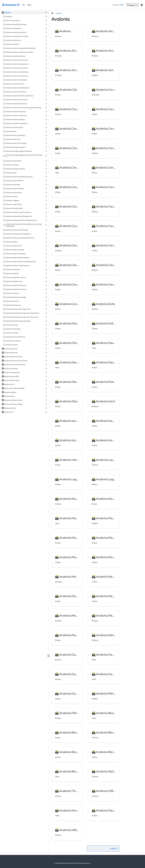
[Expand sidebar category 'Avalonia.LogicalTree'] (46, 204)
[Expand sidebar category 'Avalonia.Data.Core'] (46, 139)
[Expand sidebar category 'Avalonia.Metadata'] (46, 269)
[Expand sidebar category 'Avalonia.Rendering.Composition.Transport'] (46, 317)
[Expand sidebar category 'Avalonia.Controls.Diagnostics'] (46, 64)
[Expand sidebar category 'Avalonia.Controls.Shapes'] (46, 119)
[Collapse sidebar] (49, 656)
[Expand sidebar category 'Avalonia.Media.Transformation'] (46, 266)
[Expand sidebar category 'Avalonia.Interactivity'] (46, 192)
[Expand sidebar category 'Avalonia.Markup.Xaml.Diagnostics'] (46, 216)
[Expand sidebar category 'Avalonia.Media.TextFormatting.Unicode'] (46, 262)
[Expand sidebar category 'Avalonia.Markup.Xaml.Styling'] (46, 230)
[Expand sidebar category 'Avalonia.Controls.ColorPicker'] (46, 361)
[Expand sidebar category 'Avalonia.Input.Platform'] (46, 181)
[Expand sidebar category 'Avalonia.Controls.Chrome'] (46, 56)
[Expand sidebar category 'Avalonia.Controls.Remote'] (46, 112)
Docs (29, 5)
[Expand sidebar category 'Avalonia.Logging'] (46, 200)
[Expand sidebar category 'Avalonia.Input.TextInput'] (46, 189)
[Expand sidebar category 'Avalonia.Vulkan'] (46, 345)
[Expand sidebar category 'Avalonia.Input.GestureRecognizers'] (46, 177)
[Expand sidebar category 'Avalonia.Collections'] (46, 40)
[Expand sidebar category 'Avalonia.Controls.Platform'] (46, 92)
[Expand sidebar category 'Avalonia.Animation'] (46, 20)
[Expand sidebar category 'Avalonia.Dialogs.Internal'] (46, 169)
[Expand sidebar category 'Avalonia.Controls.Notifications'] (46, 88)
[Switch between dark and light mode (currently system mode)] (142, 5)
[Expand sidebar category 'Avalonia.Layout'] (46, 196)
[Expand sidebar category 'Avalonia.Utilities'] (46, 333)
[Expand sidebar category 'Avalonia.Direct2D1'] (46, 376)
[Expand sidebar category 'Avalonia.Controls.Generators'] (46, 76)
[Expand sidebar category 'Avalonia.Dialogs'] (46, 165)
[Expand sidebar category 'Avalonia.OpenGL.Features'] (46, 285)
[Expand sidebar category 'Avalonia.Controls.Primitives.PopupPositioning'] (46, 108)
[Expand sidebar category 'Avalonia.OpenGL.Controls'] (46, 277)
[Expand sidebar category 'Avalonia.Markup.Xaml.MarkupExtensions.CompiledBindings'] (46, 225)
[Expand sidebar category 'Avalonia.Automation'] (46, 28)
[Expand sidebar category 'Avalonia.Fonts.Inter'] (46, 380)
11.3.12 (121, 5)
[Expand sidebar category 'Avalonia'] (46, 16)
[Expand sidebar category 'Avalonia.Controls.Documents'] (46, 68)
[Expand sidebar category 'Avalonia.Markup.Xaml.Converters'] (46, 212)
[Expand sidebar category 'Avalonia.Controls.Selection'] (46, 115)
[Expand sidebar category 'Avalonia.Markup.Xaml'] (46, 208)
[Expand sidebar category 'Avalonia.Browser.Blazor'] (46, 357)
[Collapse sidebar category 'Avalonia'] (46, 13)
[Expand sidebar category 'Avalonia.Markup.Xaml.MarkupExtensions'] (46, 220)
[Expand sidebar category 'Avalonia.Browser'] (46, 353)
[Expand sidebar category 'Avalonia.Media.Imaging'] (46, 250)
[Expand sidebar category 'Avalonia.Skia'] (46, 396)
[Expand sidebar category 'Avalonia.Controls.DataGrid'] (46, 365)
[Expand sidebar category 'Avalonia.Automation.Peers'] (46, 32)
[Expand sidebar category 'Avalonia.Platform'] (46, 293)
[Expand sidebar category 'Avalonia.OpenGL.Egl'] (46, 281)
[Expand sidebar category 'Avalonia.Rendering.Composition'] (46, 309)
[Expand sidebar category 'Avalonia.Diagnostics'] (46, 161)
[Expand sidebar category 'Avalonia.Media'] (46, 242)
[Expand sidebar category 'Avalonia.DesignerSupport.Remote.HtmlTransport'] (46, 156)
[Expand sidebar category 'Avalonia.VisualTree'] (46, 341)
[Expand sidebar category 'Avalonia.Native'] (46, 392)
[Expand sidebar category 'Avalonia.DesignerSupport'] (46, 147)
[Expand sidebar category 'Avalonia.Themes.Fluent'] (46, 400)
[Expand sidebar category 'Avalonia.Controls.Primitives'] (46, 104)
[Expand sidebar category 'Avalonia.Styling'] (46, 325)
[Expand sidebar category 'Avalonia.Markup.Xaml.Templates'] (46, 234)
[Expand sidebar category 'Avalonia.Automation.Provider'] (46, 36)
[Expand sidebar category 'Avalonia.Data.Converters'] (46, 135)
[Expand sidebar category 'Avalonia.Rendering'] (46, 305)
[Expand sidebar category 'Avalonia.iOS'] (46, 384)
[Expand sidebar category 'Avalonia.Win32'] (46, 408)
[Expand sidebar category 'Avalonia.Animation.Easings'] (46, 24)
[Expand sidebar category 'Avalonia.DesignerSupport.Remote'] (46, 151)
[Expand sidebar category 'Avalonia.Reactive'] (46, 301)
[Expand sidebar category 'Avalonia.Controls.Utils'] (46, 127)
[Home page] (52, 13)
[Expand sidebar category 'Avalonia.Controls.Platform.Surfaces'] (46, 96)
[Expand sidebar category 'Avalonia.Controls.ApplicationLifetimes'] (46, 48)
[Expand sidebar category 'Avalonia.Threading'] (46, 329)
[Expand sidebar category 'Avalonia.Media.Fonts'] (46, 246)
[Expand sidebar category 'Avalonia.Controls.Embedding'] (46, 72)
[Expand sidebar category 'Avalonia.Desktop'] (46, 368)
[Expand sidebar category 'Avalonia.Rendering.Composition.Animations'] (46, 313)
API (24, 5)
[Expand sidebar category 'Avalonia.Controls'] (46, 44)
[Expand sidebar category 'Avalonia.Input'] (46, 173)
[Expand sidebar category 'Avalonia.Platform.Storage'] (46, 297)
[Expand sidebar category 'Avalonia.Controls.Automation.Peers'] (46, 52)
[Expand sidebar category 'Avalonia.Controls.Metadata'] (46, 80)
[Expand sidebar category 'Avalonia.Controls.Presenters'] (46, 100)
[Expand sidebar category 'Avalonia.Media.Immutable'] (46, 254)
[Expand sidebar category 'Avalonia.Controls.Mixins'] (46, 84)
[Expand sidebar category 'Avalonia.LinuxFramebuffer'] (46, 388)
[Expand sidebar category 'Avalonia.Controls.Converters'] (46, 60)
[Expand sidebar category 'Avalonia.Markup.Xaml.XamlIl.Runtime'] (46, 238)
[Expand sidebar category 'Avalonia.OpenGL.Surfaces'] (46, 289)
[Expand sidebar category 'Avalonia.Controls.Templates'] (46, 123)
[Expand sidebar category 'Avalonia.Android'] (46, 349)
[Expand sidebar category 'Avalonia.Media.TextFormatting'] (46, 258)
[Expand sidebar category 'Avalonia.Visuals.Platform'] (46, 337)
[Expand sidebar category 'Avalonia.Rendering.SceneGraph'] (46, 321)
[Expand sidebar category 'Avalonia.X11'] (46, 412)
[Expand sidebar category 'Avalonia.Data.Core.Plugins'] (46, 143)
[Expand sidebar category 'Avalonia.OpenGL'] (46, 273)
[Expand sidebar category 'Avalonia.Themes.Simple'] (46, 404)
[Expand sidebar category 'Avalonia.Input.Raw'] (46, 185)
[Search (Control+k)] (133, 5)
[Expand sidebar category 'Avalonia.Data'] (46, 131)
